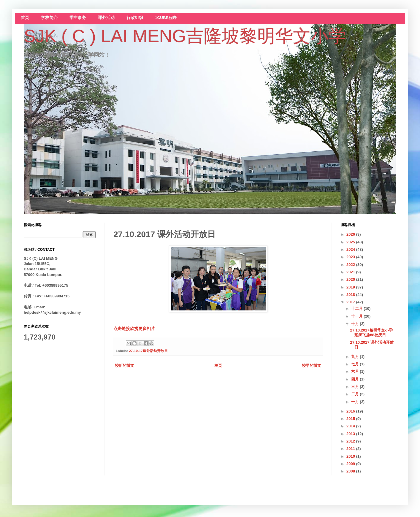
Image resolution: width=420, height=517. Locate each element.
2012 (351, 441)
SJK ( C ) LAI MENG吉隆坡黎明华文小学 (185, 36)
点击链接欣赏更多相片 (134, 329)
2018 (351, 295)
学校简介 (49, 18)
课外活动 (106, 18)
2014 (351, 426)
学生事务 (78, 18)
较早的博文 (312, 365)
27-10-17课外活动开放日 (148, 351)
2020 (351, 279)
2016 (351, 411)
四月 (356, 379)
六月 (356, 371)
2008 (351, 471)
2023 (351, 257)
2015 (351, 419)
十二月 (358, 309)
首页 (25, 18)
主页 (218, 365)
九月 (356, 357)
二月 (356, 394)
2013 (351, 434)
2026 (351, 234)
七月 (356, 364)
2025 (351, 242)
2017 (351, 302)
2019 (351, 287)
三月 (356, 387)
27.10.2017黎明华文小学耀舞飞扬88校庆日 (371, 333)
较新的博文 (125, 365)
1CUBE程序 (166, 18)
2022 (351, 265)
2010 (351, 456)
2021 (351, 272)
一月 (356, 402)
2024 (351, 249)
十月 (356, 324)
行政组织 (135, 18)
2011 (351, 449)
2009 (351, 464)
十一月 (358, 316)
